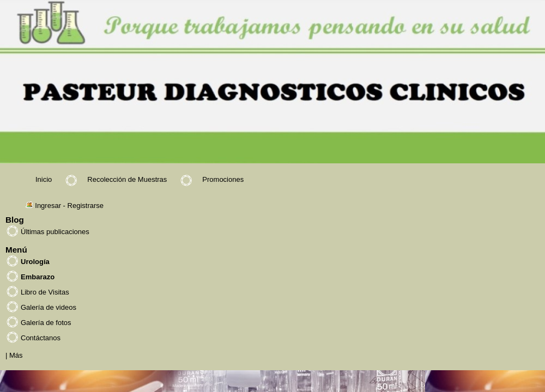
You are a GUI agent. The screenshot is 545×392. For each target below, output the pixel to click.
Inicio (44, 179)
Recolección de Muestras (127, 179)
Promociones (223, 179)
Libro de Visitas (45, 292)
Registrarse (86, 206)
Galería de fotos (46, 323)
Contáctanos (41, 338)
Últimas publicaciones (55, 232)
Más (16, 355)
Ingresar (48, 206)
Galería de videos (49, 307)
